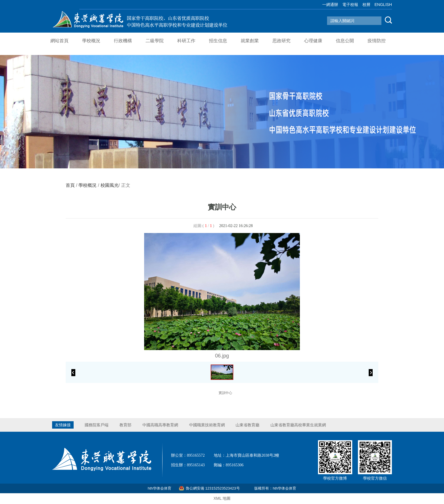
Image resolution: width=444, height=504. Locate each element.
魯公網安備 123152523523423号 (213, 488)
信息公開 (345, 41)
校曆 (366, 5)
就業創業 (250, 41)
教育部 (125, 425)
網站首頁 (59, 41)
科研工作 (186, 41)
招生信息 (218, 41)
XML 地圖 (222, 498)
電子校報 (350, 5)
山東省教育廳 (247, 425)
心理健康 (313, 41)
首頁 (70, 185)
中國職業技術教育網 (207, 425)
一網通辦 (330, 5)
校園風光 (110, 185)
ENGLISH (383, 5)
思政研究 (281, 41)
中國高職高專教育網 (160, 425)
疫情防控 (377, 41)
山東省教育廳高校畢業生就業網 (298, 425)
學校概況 (91, 41)
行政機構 (123, 41)
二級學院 (155, 41)
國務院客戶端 (97, 425)
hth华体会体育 (160, 488)
